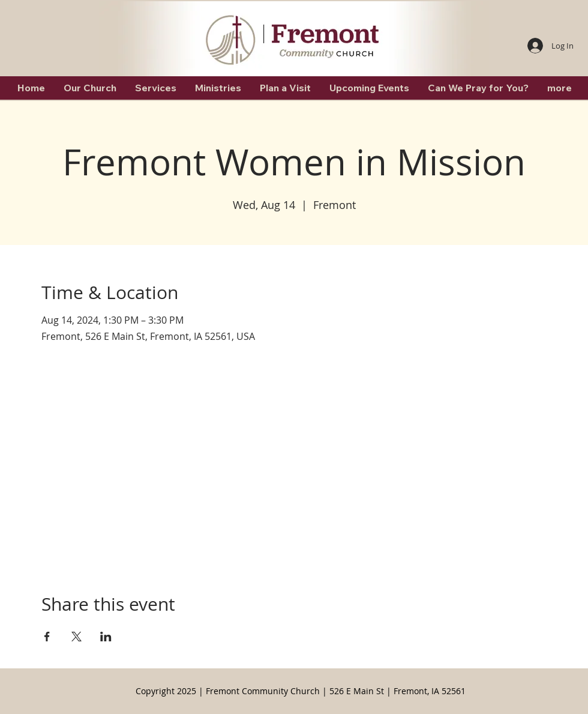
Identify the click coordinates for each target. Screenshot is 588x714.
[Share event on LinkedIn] (106, 637)
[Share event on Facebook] (47, 637)
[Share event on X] (76, 637)
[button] (90, 88)
